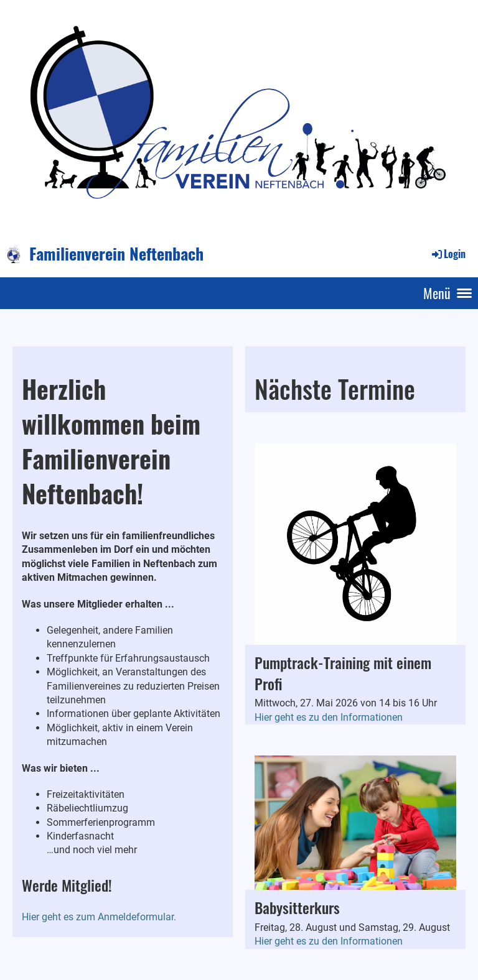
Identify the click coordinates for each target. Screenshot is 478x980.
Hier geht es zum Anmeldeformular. (99, 917)
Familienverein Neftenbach (116, 254)
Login (448, 254)
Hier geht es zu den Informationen (329, 717)
